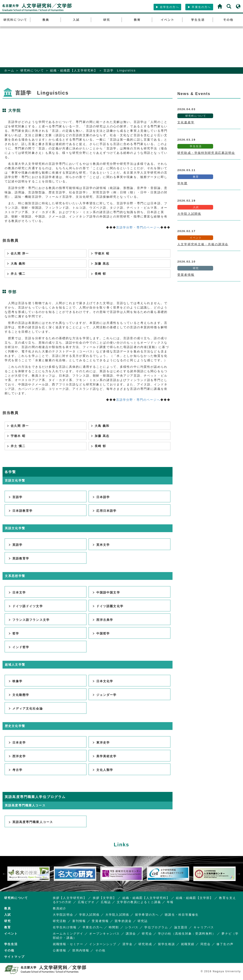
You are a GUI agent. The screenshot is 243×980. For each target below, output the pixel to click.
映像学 (15, 681)
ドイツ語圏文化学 (108, 606)
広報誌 (106, 902)
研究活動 (60, 921)
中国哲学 (101, 633)
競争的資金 (123, 921)
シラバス (132, 927)
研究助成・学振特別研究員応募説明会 (206, 153)
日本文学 (17, 592)
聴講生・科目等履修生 (182, 915)
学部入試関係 (89, 915)
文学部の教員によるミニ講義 (139, 902)
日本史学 (17, 743)
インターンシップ (103, 944)
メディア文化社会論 (25, 708)
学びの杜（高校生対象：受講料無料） (187, 934)
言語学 (15, 497)
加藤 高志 (99, 264)
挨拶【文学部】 (105, 898)
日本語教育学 (20, 511)
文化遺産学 (186, 122)
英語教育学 (19, 558)
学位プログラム (156, 927)
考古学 (15, 770)
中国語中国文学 (106, 592)
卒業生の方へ (199, 7)
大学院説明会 (63, 915)
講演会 (131, 934)
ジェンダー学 (104, 695)
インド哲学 (19, 647)
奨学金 (127, 944)
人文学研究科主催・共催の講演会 (203, 244)
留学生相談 (167, 944)
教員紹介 (60, 908)
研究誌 (143, 921)
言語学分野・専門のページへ (138, 227)
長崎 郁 (97, 274)
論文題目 (181, 927)
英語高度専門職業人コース (31, 822)
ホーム (9, 70)
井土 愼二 (15, 274)
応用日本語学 (104, 511)
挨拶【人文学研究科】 (70, 898)
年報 (170, 902)
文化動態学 (19, 695)
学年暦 (182, 183)
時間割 (114, 927)
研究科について (32, 70)
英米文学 (101, 545)
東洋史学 (101, 743)
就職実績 (188, 944)
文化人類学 (103, 770)
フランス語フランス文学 (29, 620)
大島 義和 (15, 264)
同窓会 (206, 944)
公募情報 (60, 950)
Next (239, 874)
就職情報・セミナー (68, 944)
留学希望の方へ (147, 915)
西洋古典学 (103, 620)
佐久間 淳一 (17, 253)
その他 (100, 950)
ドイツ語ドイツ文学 (25, 606)
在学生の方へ (167, 7)
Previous (4, 874)
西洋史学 (17, 756)
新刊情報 (79, 921)
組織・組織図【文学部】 (195, 898)
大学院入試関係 (189, 214)
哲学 (14, 633)
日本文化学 (103, 681)
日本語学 (101, 497)
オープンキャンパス (104, 934)
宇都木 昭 (99, 253)
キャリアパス (204, 927)
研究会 (147, 934)
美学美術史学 (104, 756)
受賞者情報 (186, 275)
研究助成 (145, 944)
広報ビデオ (86, 902)
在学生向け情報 (65, 927)
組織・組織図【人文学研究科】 (74, 70)
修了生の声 (225, 944)
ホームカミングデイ (68, 934)
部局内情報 (81, 950)
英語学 (15, 545)
